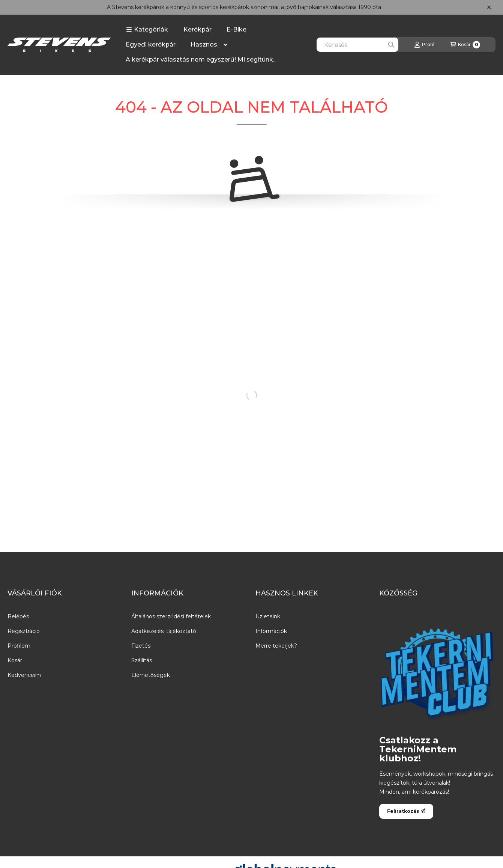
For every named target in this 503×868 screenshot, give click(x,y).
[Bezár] (489, 8)
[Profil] (424, 45)
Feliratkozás (406, 811)
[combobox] (357, 45)
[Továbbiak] (225, 45)
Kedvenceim (24, 675)
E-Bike (236, 29)
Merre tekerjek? (276, 646)
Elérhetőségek (151, 675)
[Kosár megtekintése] (465, 45)
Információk (271, 631)
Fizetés (141, 646)
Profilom (19, 646)
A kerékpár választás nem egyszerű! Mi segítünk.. (200, 60)
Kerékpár (197, 29)
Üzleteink (268, 616)
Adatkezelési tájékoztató (164, 631)
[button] (147, 30)
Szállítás (142, 660)
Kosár (15, 660)
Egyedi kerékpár (151, 44)
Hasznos (204, 44)
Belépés (18, 616)
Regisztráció (24, 631)
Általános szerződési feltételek (171, 616)
